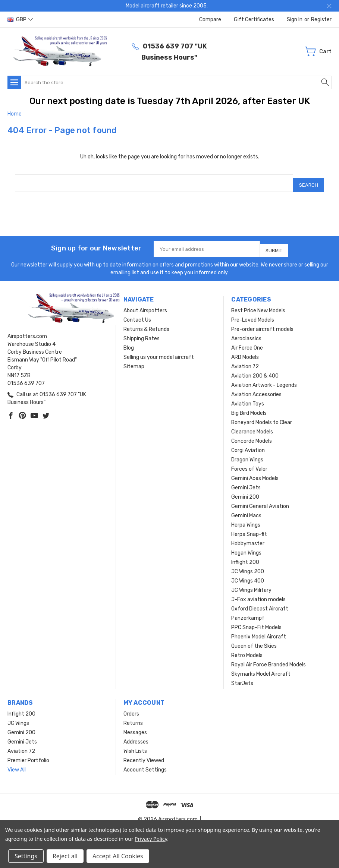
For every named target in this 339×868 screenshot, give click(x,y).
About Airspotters (145, 304)
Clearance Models (252, 425)
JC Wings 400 (248, 575)
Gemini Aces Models (255, 472)
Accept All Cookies (118, 856)
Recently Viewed (144, 754)
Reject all (65, 856)
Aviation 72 (245, 360)
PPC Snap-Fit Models (256, 621)
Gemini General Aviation (260, 500)
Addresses (136, 736)
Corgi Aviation (248, 444)
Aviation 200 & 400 (255, 370)
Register (321, 20)
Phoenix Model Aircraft (259, 630)
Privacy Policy (151, 839)
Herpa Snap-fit (249, 528)
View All (17, 763)
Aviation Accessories (256, 388)
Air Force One (247, 342)
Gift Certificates (254, 20)
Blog (129, 342)
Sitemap (134, 360)
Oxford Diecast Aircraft (260, 602)
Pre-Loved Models (253, 314)
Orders (131, 708)
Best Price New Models (258, 304)
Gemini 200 (245, 491)
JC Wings (18, 717)
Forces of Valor (249, 463)
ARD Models (245, 351)
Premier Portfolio (28, 754)
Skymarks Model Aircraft (261, 668)
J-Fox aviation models (258, 593)
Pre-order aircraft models (262, 323)
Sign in (295, 20)
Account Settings (145, 763)
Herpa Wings (246, 519)
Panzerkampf (248, 612)
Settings (26, 856)
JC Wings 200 (248, 565)
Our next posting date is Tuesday (102, 101)
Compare (210, 20)
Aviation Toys (248, 397)
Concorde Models (252, 435)
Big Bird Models (249, 407)
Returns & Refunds (146, 323)
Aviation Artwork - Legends (264, 379)
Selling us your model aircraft (159, 351)
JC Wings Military (251, 584)
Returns (133, 717)
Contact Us (137, 314)
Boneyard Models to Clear (262, 416)
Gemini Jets (246, 481)
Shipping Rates (142, 332)
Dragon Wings (247, 453)
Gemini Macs (246, 509)
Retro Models (247, 649)
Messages (135, 726)
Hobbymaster (248, 537)
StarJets (242, 677)
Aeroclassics (246, 332)
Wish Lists (135, 745)
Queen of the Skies (254, 640)
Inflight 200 (245, 556)
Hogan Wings (246, 547)
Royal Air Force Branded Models (269, 658)
